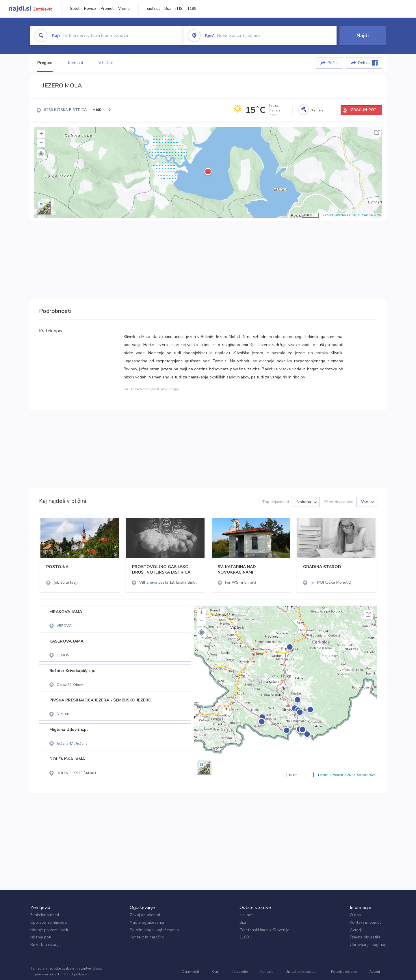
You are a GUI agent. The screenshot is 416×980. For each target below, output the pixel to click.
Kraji (215, 972)
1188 (192, 9)
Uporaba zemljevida (49, 922)
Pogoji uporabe (344, 972)
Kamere (317, 110)
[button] (41, 154)
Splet (75, 9)
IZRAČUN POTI (364, 110)
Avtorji (356, 930)
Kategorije (239, 972)
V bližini (106, 63)
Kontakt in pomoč (366, 922)
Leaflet (328, 215)
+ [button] (41, 134)
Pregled (45, 63)
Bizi (168, 9)
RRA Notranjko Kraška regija (155, 389)
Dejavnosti (190, 972)
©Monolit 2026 (346, 215)
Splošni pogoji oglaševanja (154, 930)
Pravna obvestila (365, 937)
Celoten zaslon (377, 132)
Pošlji (333, 63)
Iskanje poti (41, 937)
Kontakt (266, 972)
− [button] (41, 143)
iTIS (179, 9)
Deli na (368, 63)
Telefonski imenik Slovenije (264, 930)
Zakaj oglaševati (145, 915)
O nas (355, 915)
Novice (90, 9)
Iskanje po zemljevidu (50, 930)
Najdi (363, 36)
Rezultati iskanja (45, 945)
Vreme (124, 9)
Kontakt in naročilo (147, 937)
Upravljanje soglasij (368, 945)
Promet (107, 9)
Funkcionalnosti (45, 915)
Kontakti (75, 63)
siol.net (153, 9)
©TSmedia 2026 (369, 215)
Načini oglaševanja (147, 922)
